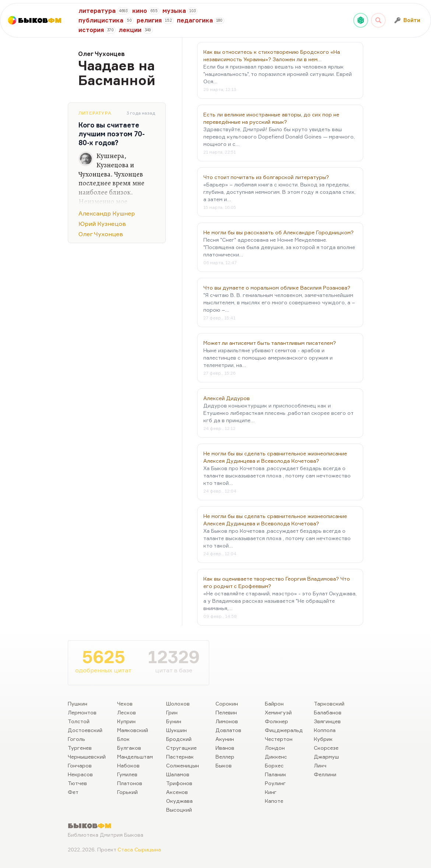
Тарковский (329, 703)
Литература (95, 113)
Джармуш (326, 757)
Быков (224, 765)
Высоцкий (179, 810)
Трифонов (179, 783)
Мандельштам (135, 757)
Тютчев (77, 783)
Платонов (130, 783)
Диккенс (276, 757)
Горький (127, 792)
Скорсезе (326, 748)
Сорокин (227, 703)
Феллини (325, 774)
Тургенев (80, 748)
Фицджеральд (284, 730)
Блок (123, 739)
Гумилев (127, 774)
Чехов (125, 703)
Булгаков (129, 748)
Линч (320, 765)
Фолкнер (276, 721)
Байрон (274, 703)
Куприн (126, 721)
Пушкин (78, 703)
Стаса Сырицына (139, 849)
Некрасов (80, 774)
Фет (73, 792)
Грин (172, 712)
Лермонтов (82, 712)
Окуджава (179, 801)
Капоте (274, 801)
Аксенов (177, 792)
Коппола (325, 730)
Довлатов (228, 730)
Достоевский (85, 730)
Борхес (274, 765)
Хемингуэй (278, 712)
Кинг (271, 792)
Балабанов (328, 712)
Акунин (225, 739)
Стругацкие (181, 748)
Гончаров (80, 765)
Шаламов (178, 774)
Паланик (276, 774)
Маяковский (133, 730)
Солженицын (183, 765)
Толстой (79, 721)
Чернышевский (87, 757)
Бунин (174, 721)
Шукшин (176, 730)
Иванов (225, 748)
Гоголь (76, 739)
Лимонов (227, 721)
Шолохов (178, 703)
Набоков (128, 765)
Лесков (127, 712)
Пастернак (180, 757)
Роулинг (275, 783)
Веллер (225, 757)
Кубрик (323, 739)
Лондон (275, 748)
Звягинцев (327, 721)
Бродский (179, 739)
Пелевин (226, 712)
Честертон (279, 739)
